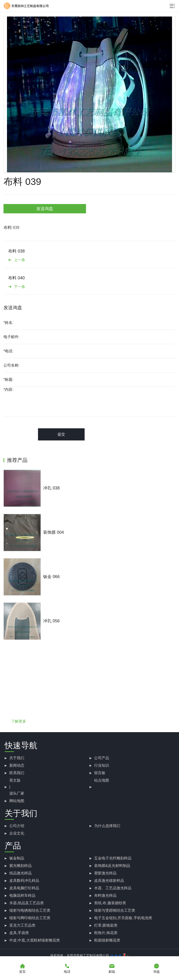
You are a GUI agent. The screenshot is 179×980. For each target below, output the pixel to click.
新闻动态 (17, 765)
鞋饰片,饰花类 (106, 933)
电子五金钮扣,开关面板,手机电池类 (123, 918)
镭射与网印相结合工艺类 (30, 918)
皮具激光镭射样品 (109, 881)
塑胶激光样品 (105, 873)
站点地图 (102, 780)
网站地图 (17, 801)
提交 (61, 434)
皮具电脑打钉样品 (24, 888)
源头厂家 (17, 793)
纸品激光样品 (21, 873)
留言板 (100, 773)
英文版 (15, 780)
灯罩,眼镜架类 (106, 925)
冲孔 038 (51, 488)
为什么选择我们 (107, 826)
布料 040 (16, 278)
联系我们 (17, 773)
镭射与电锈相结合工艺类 (30, 910)
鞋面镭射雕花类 (107, 940)
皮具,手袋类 (19, 933)
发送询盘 (45, 209)
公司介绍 (17, 826)
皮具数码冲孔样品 (24, 881)
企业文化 (17, 833)
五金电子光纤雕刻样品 (113, 858)
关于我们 (17, 758)
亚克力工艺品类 (22, 925)
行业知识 (102, 765)
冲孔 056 (51, 621)
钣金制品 (17, 858)
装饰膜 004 (53, 532)
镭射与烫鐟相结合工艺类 (115, 910)
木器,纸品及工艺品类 (27, 903)
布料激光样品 (105, 895)
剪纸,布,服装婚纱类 (110, 903)
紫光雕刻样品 (21, 866)
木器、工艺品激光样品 (113, 888)
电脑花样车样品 (22, 895)
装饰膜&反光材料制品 (112, 866)
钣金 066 (51, 577)
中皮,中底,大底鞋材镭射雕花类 (35, 940)
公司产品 (102, 758)
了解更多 (19, 721)
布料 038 (16, 251)
